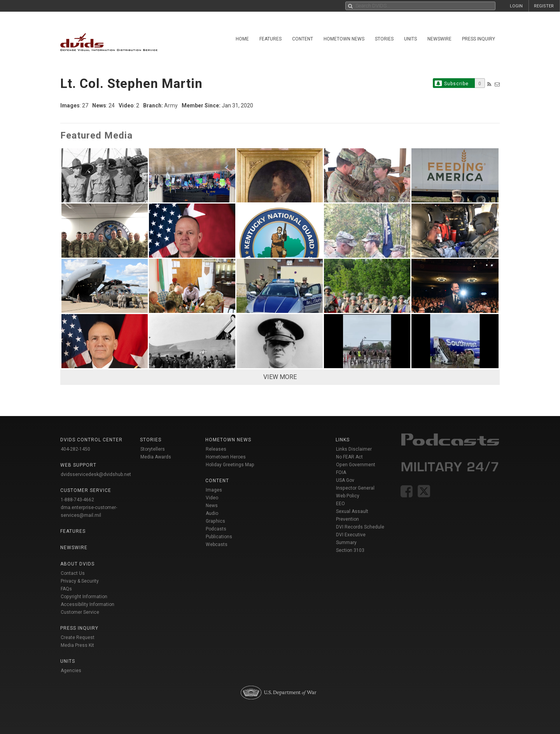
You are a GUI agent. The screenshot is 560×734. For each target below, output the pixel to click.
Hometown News (344, 39)
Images (214, 490)
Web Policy (348, 496)
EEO (340, 504)
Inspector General (355, 488)
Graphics (215, 521)
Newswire (439, 39)
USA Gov (345, 480)
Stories (384, 39)
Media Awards (156, 457)
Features (270, 39)
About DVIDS (77, 564)
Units (410, 39)
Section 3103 (350, 550)
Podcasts (216, 529)
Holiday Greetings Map (230, 465)
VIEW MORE (280, 377)
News (212, 506)
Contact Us (73, 573)
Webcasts (217, 544)
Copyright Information (84, 597)
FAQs (66, 589)
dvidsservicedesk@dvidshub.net (96, 474)
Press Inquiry (479, 39)
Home (242, 39)
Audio (212, 513)
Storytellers (153, 449)
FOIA (341, 472)
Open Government (356, 465)
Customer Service (80, 612)
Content (303, 39)
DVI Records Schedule (360, 527)
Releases (216, 449)
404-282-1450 (75, 449)
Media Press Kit (77, 645)
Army (171, 105)
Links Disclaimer (354, 449)
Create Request (78, 637)
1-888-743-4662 (77, 500)
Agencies (71, 671)
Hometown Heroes (226, 457)
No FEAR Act (349, 457)
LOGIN (516, 6)
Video (212, 498)
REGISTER (544, 6)
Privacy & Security (80, 581)
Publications (219, 537)
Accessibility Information (87, 604)
